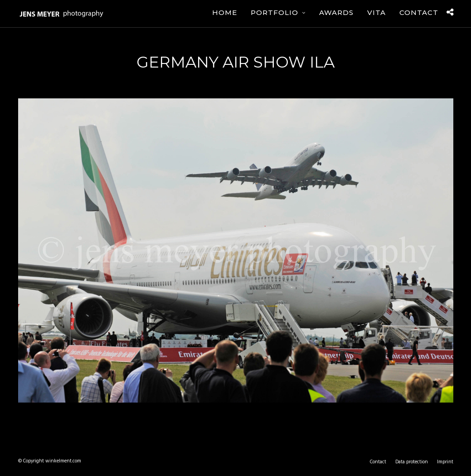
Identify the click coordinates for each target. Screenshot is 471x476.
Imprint (445, 462)
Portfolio (274, 12)
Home (225, 12)
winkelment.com (63, 461)
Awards (336, 12)
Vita (376, 12)
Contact (419, 12)
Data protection (412, 462)
